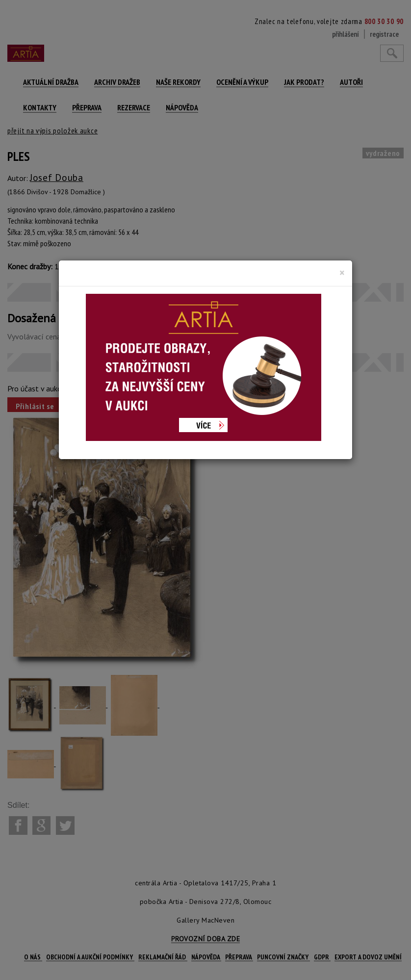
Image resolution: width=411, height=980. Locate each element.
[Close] (342, 273)
